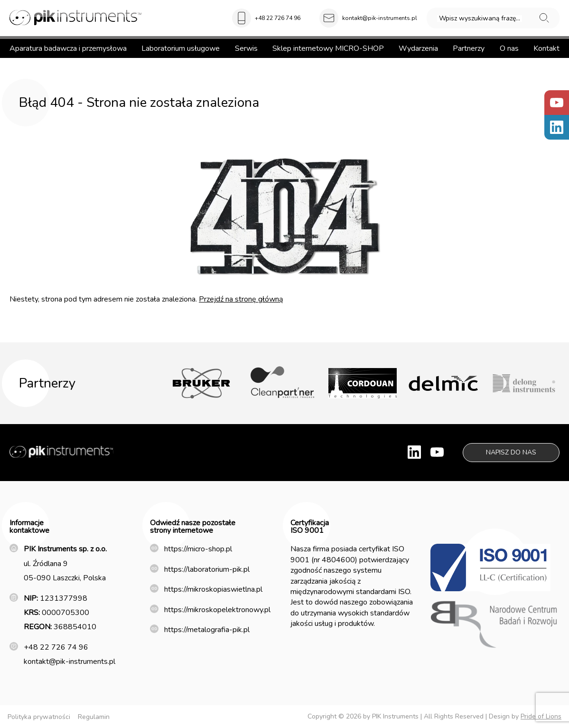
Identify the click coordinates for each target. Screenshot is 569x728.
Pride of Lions (541, 716)
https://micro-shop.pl (198, 549)
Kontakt (546, 48)
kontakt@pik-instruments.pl (380, 18)
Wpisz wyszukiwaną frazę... (480, 19)
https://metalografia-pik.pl (207, 630)
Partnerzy (469, 48)
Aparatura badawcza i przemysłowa (68, 48)
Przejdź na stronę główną (241, 299)
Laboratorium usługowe (181, 48)
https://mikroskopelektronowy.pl (217, 610)
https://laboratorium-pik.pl (207, 569)
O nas (509, 48)
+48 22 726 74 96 (278, 18)
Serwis (246, 48)
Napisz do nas (511, 452)
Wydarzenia (418, 48)
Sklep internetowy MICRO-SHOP (328, 48)
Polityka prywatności (39, 717)
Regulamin (94, 717)
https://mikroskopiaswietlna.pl (213, 589)
